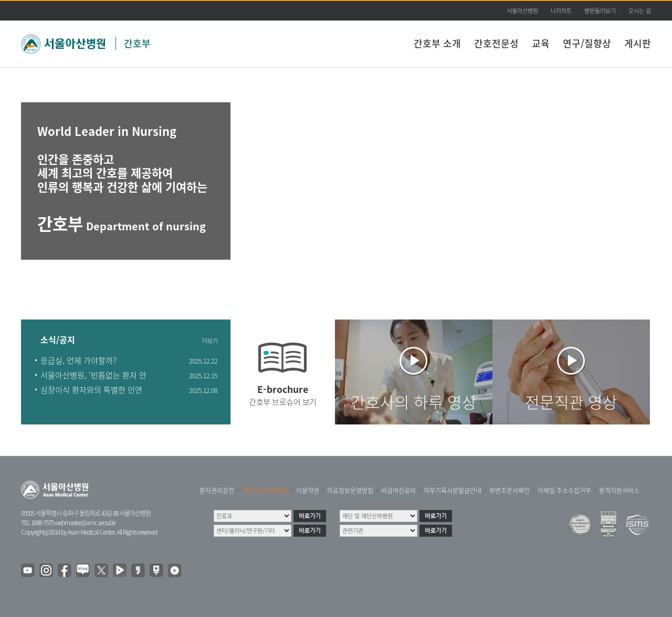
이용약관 (308, 491)
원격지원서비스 (619, 491)
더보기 (210, 341)
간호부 (137, 43)
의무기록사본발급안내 (453, 491)
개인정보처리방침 (265, 491)
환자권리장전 (217, 491)
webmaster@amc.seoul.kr (85, 523)
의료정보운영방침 (350, 491)
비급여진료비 (398, 491)
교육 (541, 43)
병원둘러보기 (600, 11)
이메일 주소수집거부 (564, 491)
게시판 (638, 43)
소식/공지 (58, 341)
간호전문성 (496, 43)
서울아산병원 (522, 11)
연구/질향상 (587, 43)
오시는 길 (640, 11)
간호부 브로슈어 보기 (283, 402)
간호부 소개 (437, 43)
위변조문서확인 (510, 491)
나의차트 (561, 11)
